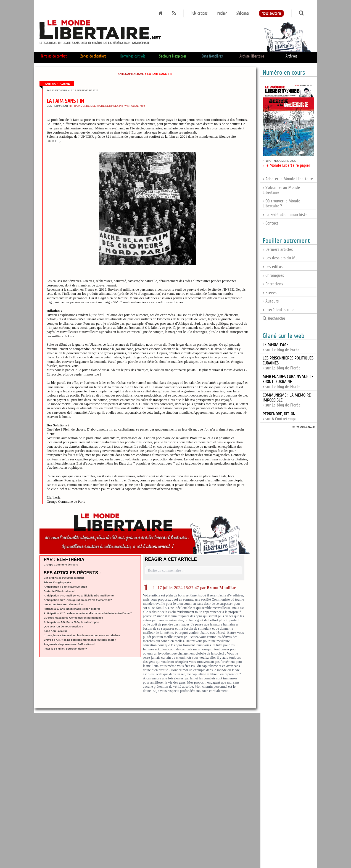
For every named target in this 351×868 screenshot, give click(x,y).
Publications (199, 13)
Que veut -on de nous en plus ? (63, 626)
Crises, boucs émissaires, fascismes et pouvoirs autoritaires (82, 635)
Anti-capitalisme (131, 74)
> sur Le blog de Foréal (282, 347)
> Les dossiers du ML (280, 258)
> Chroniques (273, 275)
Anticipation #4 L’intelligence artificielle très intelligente (79, 595)
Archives (291, 56)
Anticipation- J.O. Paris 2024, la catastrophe (71, 622)
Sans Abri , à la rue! (56, 631)
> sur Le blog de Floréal (288, 382)
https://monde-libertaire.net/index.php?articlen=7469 (108, 106)
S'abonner (243, 13)
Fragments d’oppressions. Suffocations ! (69, 644)
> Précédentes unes (279, 310)
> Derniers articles (278, 249)
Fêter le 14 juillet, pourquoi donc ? (65, 649)
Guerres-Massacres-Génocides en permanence (73, 618)
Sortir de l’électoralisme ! (60, 591)
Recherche (274, 318)
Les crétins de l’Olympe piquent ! (64, 578)
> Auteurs (271, 301)
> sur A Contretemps (280, 416)
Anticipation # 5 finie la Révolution (65, 587)
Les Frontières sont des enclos (63, 604)
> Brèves (270, 293)
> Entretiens (273, 284)
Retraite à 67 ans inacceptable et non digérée (72, 609)
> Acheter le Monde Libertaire (288, 179)
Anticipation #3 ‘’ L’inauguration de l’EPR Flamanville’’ (78, 600)
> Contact (270, 223)
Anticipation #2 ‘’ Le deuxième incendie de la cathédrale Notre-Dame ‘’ (88, 613)
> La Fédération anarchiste (285, 215)
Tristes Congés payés (57, 582)
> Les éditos (273, 267)
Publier (222, 13)
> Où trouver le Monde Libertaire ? (281, 204)
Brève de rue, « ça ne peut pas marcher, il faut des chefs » (80, 640)
